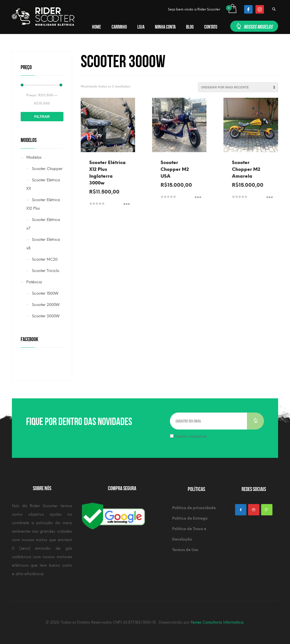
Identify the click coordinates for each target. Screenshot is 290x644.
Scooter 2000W (46, 305)
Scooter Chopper (47, 169)
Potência (34, 282)
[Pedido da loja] (238, 87)
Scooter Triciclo (46, 271)
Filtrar (42, 117)
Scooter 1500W (45, 293)
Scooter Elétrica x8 (43, 244)
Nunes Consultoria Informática (217, 622)
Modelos (34, 157)
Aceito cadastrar (188, 436)
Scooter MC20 (45, 259)
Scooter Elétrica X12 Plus (43, 204)
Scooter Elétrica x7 (43, 224)
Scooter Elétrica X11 (43, 184)
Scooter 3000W (46, 316)
